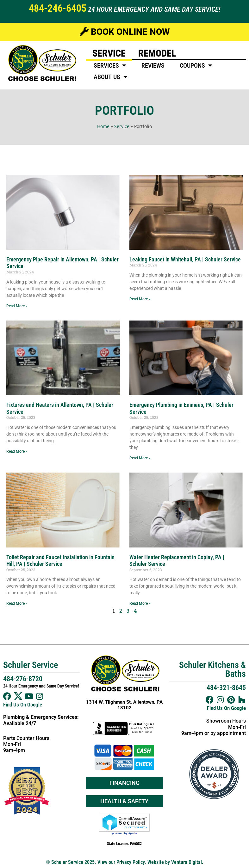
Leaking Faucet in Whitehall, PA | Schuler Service (185, 259)
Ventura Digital (187, 862)
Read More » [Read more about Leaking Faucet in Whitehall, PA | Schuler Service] (140, 299)
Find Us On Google (23, 705)
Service (109, 53)
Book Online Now (125, 32)
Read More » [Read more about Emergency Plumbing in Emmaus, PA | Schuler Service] (140, 458)
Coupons (196, 65)
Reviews (153, 65)
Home (103, 126)
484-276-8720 (23, 679)
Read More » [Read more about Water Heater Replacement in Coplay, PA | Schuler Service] (140, 603)
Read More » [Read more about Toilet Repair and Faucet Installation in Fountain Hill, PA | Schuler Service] (17, 603)
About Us (111, 77)
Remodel (157, 53)
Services (110, 65)
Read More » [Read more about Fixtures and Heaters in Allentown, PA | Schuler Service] (17, 451)
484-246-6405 (58, 8)
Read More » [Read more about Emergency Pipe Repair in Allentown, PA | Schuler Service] (17, 306)
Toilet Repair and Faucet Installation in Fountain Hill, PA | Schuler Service (60, 561)
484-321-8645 (226, 688)
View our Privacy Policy (121, 862)
